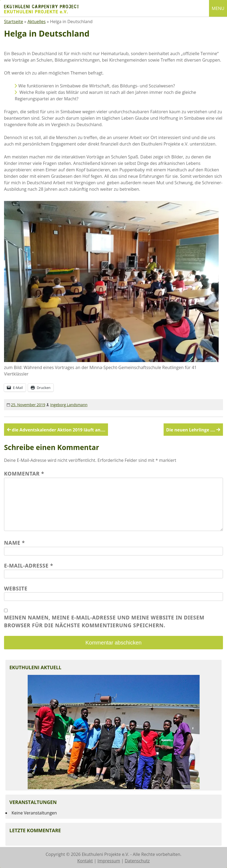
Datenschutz (137, 861)
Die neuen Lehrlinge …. (191, 430)
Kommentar (24, 474)
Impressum (109, 861)
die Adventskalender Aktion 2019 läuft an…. (59, 430)
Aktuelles (37, 22)
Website (16, 588)
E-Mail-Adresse (29, 566)
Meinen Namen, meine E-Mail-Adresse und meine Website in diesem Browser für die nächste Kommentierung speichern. (104, 621)
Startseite (14, 22)
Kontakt (85, 861)
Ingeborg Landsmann (69, 405)
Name (15, 543)
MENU (218, 8)
